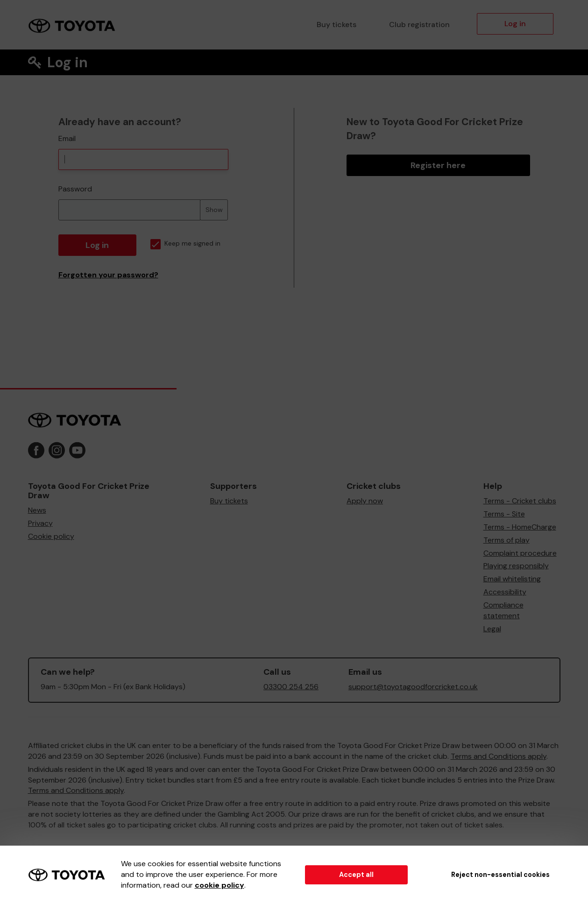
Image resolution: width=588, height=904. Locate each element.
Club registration (419, 25)
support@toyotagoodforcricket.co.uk (413, 687)
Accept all (356, 875)
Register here (438, 165)
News (37, 510)
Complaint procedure (520, 553)
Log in (515, 24)
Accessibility (505, 592)
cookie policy (220, 885)
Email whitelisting (512, 579)
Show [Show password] (214, 210)
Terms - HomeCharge (520, 527)
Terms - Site (504, 514)
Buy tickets (337, 25)
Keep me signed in (185, 244)
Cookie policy (51, 536)
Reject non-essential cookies (500, 875)
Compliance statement (503, 610)
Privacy (40, 523)
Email (67, 138)
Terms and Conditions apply (499, 756)
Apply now (365, 501)
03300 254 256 (291, 687)
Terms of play (507, 540)
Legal (492, 629)
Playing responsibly (516, 566)
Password (75, 189)
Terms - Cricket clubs (520, 501)
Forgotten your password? (108, 275)
